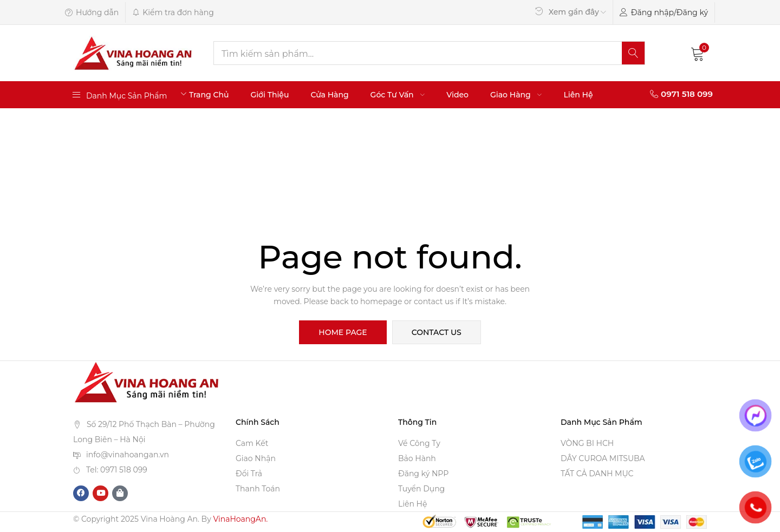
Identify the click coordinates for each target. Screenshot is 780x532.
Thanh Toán (258, 489)
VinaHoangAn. (240, 519)
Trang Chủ (209, 95)
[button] (698, 53)
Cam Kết (252, 443)
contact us (437, 332)
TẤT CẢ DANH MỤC (597, 474)
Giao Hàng (516, 95)
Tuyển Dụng (421, 489)
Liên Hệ (578, 95)
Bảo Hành (417, 458)
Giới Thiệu (269, 95)
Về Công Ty (419, 443)
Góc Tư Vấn (398, 95)
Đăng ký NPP (423, 474)
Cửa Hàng (329, 95)
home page (343, 332)
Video (457, 95)
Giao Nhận (256, 458)
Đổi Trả (249, 474)
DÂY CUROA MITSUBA (603, 458)
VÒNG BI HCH (587, 443)
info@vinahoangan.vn (128, 455)
